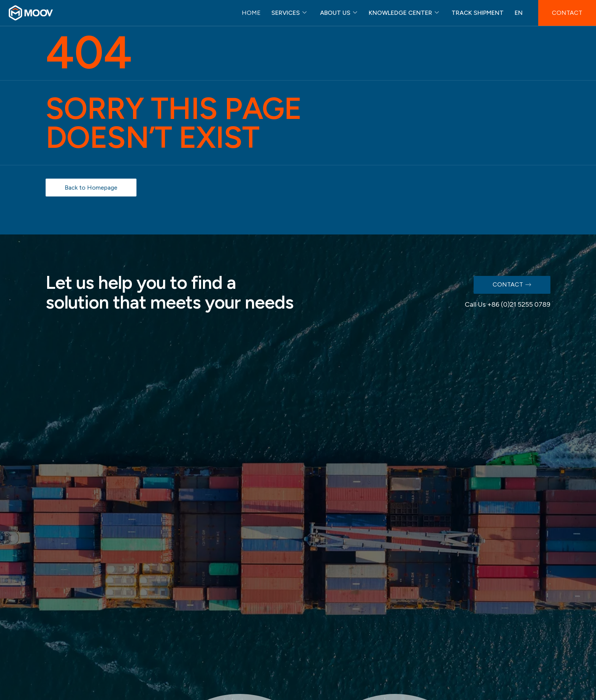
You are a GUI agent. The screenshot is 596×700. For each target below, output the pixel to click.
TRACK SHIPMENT (478, 13)
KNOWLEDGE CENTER (400, 13)
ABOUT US (335, 13)
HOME (251, 13)
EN (519, 13)
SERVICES (286, 13)
